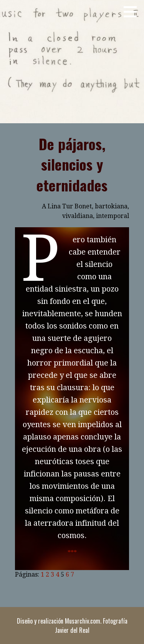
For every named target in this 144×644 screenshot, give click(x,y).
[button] (133, 12)
